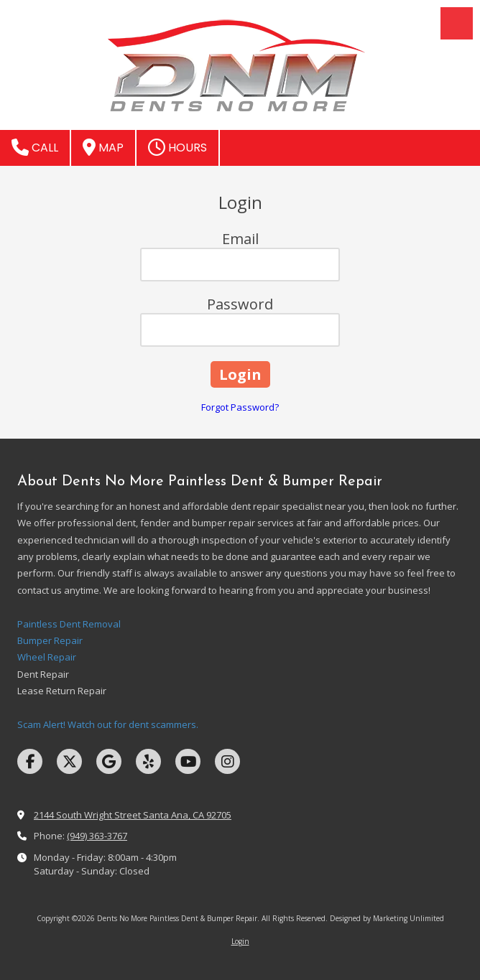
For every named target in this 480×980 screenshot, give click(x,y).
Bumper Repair (50, 640)
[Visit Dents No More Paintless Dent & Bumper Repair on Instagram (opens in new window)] (227, 761)
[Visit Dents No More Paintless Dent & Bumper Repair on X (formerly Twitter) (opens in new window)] (69, 761)
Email (240, 239)
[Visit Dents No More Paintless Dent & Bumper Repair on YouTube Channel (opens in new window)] (188, 761)
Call (35, 147)
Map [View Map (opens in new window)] (103, 147)
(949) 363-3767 (97, 836)
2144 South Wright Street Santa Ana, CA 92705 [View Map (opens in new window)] (133, 815)
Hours (177, 147)
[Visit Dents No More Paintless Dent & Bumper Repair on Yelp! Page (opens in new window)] (148, 761)
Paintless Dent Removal (69, 624)
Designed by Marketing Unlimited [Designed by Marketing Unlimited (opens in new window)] (387, 918)
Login (240, 941)
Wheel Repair (47, 657)
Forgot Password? (240, 407)
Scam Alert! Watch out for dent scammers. (108, 724)
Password (240, 304)
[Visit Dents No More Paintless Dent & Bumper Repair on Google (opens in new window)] (109, 761)
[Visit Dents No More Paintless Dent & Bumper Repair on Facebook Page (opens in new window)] (30, 761)
